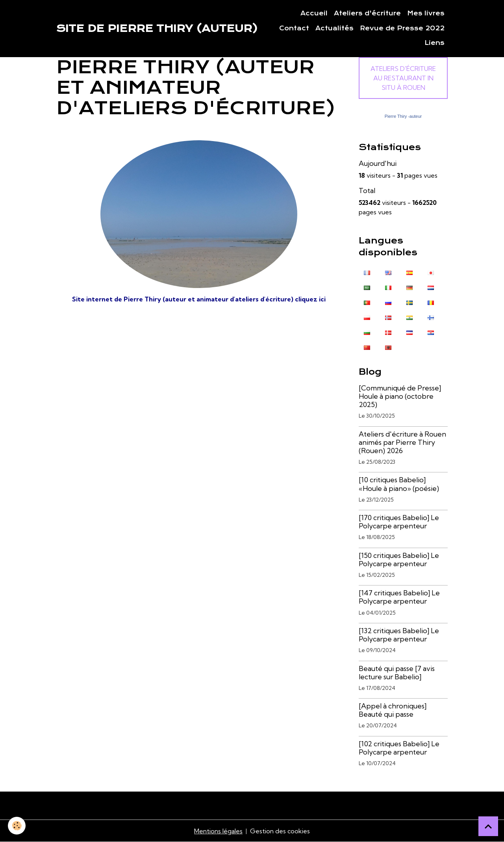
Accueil (314, 13)
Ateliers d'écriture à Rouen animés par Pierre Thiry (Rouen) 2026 (402, 442)
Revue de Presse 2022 (402, 28)
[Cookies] (17, 826)
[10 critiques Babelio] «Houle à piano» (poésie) (399, 484)
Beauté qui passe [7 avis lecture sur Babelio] (397, 673)
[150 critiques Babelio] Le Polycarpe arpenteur (399, 559)
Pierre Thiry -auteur (403, 116)
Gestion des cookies (280, 831)
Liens (435, 43)
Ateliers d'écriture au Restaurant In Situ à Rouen (403, 78)
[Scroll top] (488, 826)
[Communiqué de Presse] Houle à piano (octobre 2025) (400, 396)
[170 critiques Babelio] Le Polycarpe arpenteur (399, 522)
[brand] (157, 28)
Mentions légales (218, 831)
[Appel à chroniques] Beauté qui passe (393, 710)
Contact (294, 28)
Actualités (334, 28)
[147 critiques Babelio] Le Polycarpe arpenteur (399, 597)
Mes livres (426, 13)
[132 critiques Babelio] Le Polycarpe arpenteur (399, 635)
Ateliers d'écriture (367, 13)
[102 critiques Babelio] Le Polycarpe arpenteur (399, 748)
